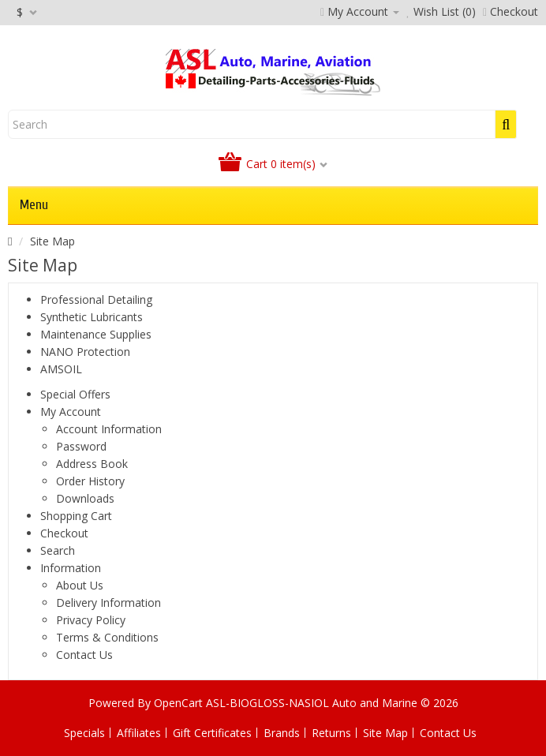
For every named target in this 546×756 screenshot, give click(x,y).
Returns (331, 733)
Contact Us (84, 655)
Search (58, 550)
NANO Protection (85, 352)
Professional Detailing (96, 299)
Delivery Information (108, 603)
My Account (71, 412)
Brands (282, 733)
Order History (90, 481)
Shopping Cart (76, 516)
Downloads (85, 498)
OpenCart (178, 703)
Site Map (52, 241)
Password (81, 446)
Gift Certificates (212, 733)
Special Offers (75, 394)
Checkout (64, 533)
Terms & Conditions (107, 637)
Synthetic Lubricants (92, 317)
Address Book (92, 464)
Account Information (109, 429)
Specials (84, 733)
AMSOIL (61, 369)
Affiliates (139, 733)
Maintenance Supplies (96, 334)
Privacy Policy (91, 620)
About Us (80, 585)
